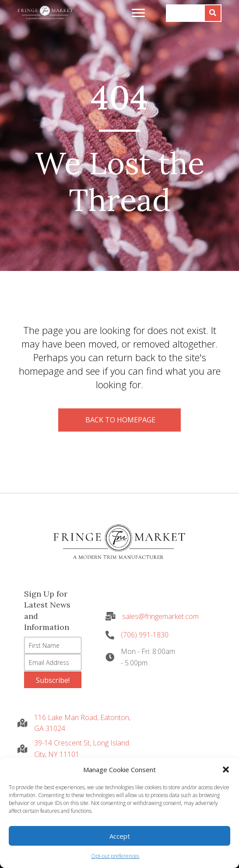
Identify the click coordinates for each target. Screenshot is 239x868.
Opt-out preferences (115, 856)
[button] (226, 770)
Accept (120, 836)
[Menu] (138, 13)
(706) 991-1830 (145, 635)
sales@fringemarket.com (160, 616)
